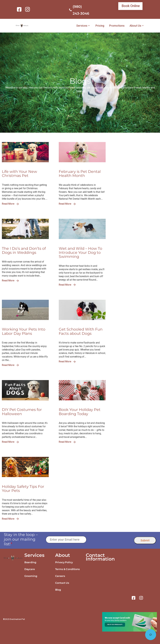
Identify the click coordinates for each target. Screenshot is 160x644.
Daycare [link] (30, 569)
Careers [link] (60, 576)
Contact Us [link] (62, 583)
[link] (20, 9)
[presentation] (110, 540)
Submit (145, 540)
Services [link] (82, 26)
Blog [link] (58, 590)
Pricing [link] (100, 26)
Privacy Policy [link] (64, 562)
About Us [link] (135, 26)
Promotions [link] (117, 26)
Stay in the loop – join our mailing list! (21, 539)
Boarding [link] (30, 562)
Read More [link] (10, 204)
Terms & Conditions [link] (67, 569)
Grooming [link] (31, 576)
